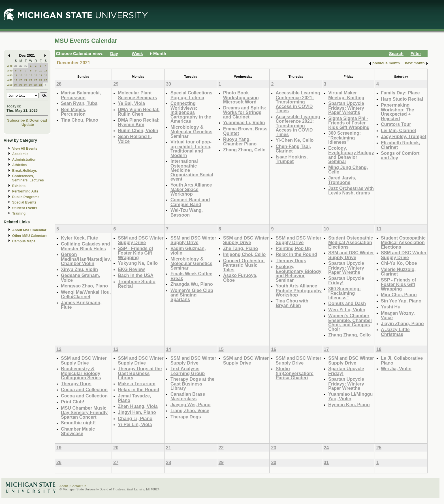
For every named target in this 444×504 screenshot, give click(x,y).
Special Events (24, 202)
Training (19, 213)
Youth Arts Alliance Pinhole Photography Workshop (298, 290)
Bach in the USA (136, 275)
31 (41, 85)
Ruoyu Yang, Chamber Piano (240, 142)
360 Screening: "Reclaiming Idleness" (344, 137)
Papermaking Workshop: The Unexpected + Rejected (397, 112)
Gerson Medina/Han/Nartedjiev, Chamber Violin (86, 259)
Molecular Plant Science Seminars (137, 95)
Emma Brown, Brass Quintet (245, 131)
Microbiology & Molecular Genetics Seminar (191, 132)
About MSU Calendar (29, 230)
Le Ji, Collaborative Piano (402, 360)
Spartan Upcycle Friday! (346, 280)
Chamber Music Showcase (78, 431)
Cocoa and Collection (84, 389)
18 (46, 75)
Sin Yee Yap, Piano (401, 301)
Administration (24, 160)
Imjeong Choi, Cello (245, 254)
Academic (20, 154)
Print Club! (73, 402)
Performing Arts (25, 191)
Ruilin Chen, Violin (138, 130)
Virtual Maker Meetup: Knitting (346, 95)
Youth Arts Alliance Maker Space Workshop (191, 189)
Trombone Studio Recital (137, 284)
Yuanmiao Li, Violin (244, 122)
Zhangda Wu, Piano (192, 284)
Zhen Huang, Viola (138, 406)
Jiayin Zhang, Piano (402, 323)
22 (31, 80)
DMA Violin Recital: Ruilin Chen (139, 112)
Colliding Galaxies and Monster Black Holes (85, 246)
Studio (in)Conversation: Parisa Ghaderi (294, 373)
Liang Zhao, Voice (190, 410)
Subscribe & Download (27, 120)
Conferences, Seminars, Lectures (28, 178)
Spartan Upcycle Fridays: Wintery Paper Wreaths (346, 108)
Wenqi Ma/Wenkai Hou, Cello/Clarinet (86, 294)
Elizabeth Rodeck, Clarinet (400, 145)
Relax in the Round (296, 254)
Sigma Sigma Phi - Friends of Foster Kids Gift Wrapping (349, 123)
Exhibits (19, 186)
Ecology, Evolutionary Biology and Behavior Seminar (351, 155)
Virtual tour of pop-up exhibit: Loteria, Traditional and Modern (191, 149)
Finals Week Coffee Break (191, 276)
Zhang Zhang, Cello (244, 150)
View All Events (25, 149)
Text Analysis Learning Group (188, 371)
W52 (10, 85)
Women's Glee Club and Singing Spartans (192, 295)
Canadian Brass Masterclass (188, 396)
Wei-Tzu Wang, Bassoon (187, 212)
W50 (10, 75)
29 (21, 66)
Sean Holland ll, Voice (135, 139)
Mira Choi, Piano (399, 295)
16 (36, 75)
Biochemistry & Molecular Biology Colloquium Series (81, 373)
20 (21, 80)
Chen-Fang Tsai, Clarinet (293, 149)
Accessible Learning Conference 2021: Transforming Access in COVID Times (298, 102)
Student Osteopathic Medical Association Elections (351, 242)
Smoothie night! (78, 423)
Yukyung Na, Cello (138, 263)
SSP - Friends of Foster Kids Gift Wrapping (135, 253)
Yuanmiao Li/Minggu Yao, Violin (350, 396)
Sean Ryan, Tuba (79, 103)
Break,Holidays (25, 171)
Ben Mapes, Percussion (74, 112)
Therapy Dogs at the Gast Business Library (140, 373)
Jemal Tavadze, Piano (134, 398)
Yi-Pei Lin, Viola (135, 424)
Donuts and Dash (347, 303)
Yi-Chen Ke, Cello (294, 140)
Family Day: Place (400, 93)
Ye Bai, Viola (131, 103)
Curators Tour (396, 124)
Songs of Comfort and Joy (400, 155)
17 (41, 75)
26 (16, 85)
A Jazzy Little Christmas (395, 332)
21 (26, 80)
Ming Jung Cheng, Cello (348, 170)
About (64, 486)
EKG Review (131, 269)
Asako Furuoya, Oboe (240, 278)
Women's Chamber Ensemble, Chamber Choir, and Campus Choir (350, 322)
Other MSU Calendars (30, 236)
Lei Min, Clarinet (399, 130)
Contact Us (78, 486)
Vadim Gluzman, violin (188, 251)
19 (16, 80)
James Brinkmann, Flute (81, 305)
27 (21, 85)
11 (46, 70)
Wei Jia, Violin (396, 369)
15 (31, 75)
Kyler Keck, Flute (79, 238)
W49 (10, 70)
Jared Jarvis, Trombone (342, 180)
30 (26, 66)
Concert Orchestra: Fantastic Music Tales (244, 265)
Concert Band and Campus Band (190, 202)
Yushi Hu (391, 307)
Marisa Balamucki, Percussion (81, 95)
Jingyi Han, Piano (137, 412)
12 (16, 75)
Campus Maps (24, 241)
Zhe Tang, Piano (241, 248)
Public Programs (26, 197)
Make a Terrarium (137, 384)
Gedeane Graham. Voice (80, 278)
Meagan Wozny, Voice (398, 315)
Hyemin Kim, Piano (349, 405)
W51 (10, 80)
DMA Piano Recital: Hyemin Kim (139, 122)
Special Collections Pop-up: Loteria (191, 95)
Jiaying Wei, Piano (191, 405)
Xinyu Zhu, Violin (79, 269)
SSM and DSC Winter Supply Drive (141, 240)
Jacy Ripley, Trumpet (404, 136)
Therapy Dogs (291, 261)
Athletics (19, 165)
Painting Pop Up (293, 248)
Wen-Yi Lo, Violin (347, 310)
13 (21, 75)
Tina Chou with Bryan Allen (292, 303)
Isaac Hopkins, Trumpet (292, 159)
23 (36, 80)
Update (28, 125)
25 (46, 80)
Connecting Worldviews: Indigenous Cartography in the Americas (191, 112)
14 (26, 75)
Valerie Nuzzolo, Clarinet (398, 272)
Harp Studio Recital (402, 99)
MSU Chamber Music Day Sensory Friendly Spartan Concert (84, 412)
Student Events (25, 208)
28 (16, 66)
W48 (10, 66)
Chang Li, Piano (135, 418)
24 (41, 80)
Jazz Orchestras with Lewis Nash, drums (351, 191)
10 (41, 70)
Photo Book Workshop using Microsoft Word (241, 97)
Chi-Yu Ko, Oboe (399, 263)
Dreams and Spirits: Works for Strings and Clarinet (245, 112)
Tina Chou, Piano (80, 120)
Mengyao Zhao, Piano (84, 286)
